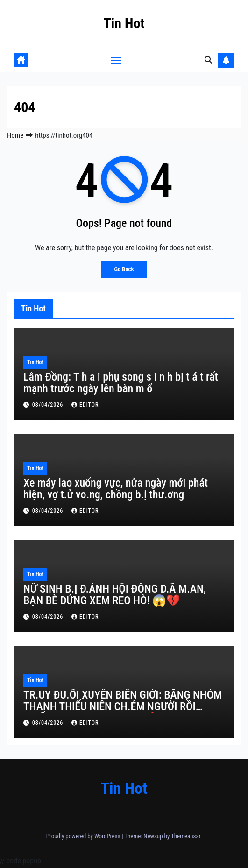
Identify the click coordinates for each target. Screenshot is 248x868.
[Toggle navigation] (116, 60)
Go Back (124, 269)
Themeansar (186, 836)
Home (15, 135)
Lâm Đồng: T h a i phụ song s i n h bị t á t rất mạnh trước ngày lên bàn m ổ (121, 383)
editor (85, 405)
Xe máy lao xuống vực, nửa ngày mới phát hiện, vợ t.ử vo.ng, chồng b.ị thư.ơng (116, 489)
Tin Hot (124, 23)
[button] (208, 60)
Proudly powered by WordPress (84, 836)
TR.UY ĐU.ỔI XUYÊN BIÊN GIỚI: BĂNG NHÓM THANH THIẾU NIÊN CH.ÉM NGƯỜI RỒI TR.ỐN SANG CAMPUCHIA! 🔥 (123, 706)
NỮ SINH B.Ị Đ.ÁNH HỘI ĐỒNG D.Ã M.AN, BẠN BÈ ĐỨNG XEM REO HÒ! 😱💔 (115, 595)
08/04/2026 (49, 405)
